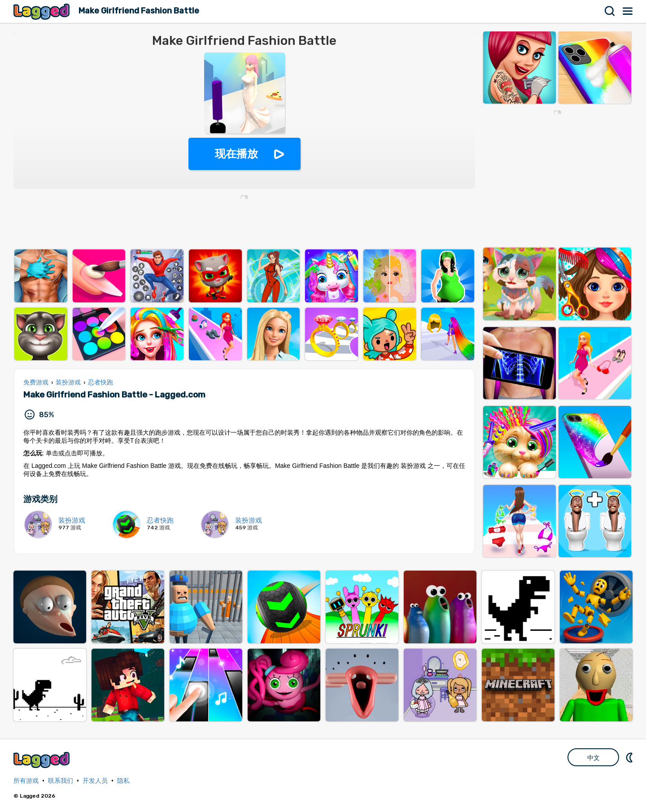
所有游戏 (26, 781)
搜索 (610, 11)
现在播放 (236, 154)
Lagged (43, 11)
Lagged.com (43, 760)
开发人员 (95, 781)
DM (630, 757)
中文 (594, 758)
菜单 (628, 11)
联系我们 (61, 781)
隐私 (123, 781)
